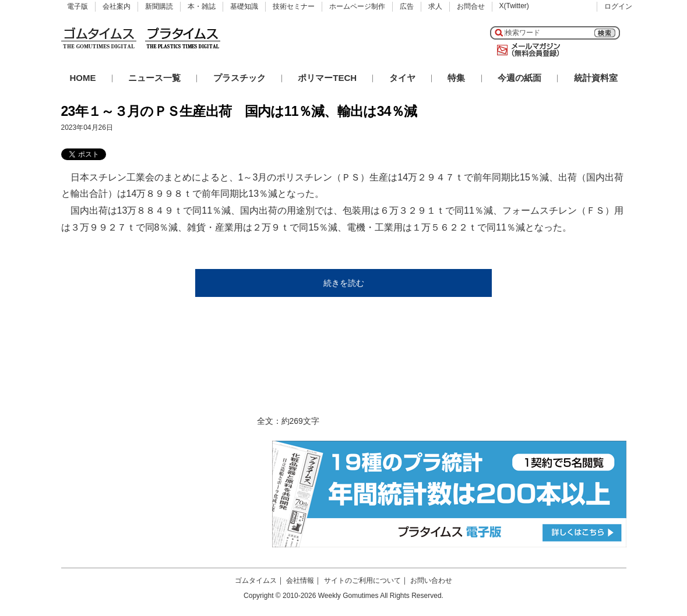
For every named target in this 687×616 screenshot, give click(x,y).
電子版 (77, 6)
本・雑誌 (202, 6)
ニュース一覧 (154, 78)
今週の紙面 (519, 78)
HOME (83, 78)
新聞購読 (159, 6)
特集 (456, 78)
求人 (435, 6)
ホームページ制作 (357, 6)
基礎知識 (244, 6)
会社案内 (117, 6)
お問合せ (471, 6)
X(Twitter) (514, 6)
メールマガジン (526, 50)
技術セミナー (294, 6)
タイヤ (402, 78)
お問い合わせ (431, 580)
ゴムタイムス (256, 580)
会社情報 (300, 580)
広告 (407, 6)
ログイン (618, 6)
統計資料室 (596, 78)
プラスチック (239, 78)
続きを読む (344, 283)
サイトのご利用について (362, 580)
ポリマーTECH (327, 78)
